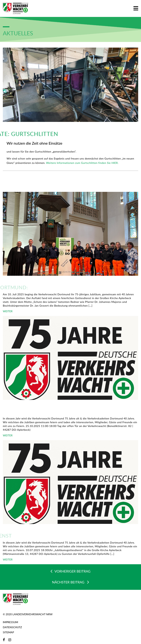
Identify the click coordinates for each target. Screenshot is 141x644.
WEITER (8, 311)
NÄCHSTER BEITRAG (70, 582)
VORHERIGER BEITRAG (70, 571)
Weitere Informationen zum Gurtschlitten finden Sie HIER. (82, 163)
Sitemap (8, 632)
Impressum (10, 622)
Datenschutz (12, 627)
